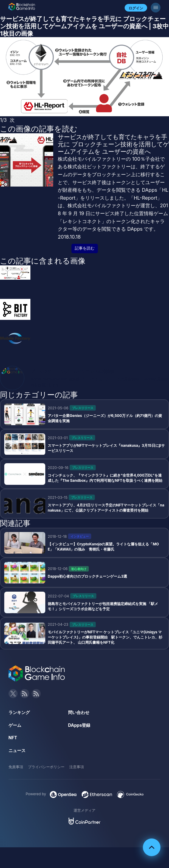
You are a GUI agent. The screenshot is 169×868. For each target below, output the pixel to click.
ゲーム (15, 725)
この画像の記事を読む (39, 129)
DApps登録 (79, 725)
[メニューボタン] (156, 8)
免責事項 (16, 767)
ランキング (19, 712)
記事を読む (85, 248)
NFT (13, 738)
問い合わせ (79, 712)
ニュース (17, 750)
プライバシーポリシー (46, 767)
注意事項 (77, 767)
